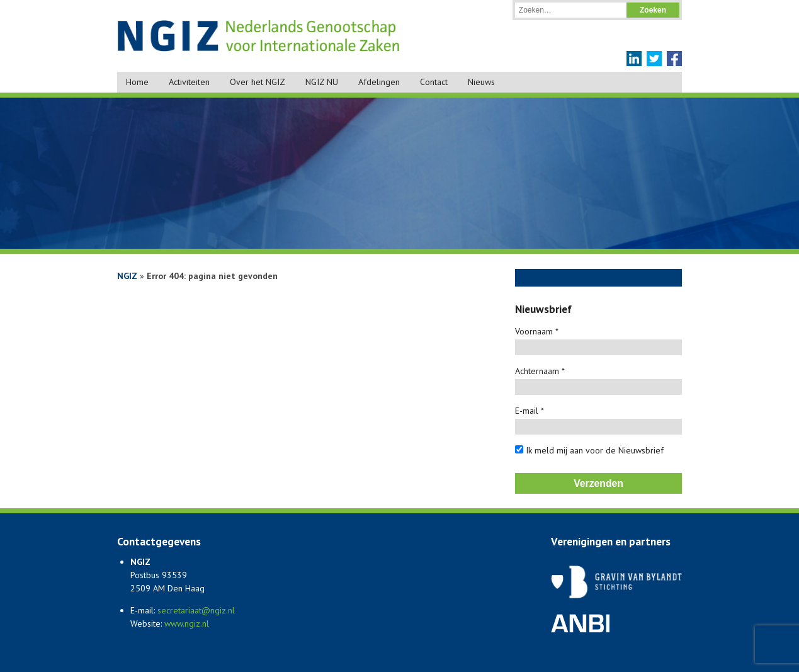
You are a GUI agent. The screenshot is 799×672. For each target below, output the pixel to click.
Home (137, 82)
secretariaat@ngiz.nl (196, 610)
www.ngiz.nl (187, 624)
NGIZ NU (322, 82)
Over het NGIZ (258, 82)
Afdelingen (379, 82)
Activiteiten (189, 82)
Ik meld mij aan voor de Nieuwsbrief (589, 450)
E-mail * (530, 411)
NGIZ (127, 276)
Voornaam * (537, 331)
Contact (434, 82)
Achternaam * (540, 371)
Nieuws (481, 82)
